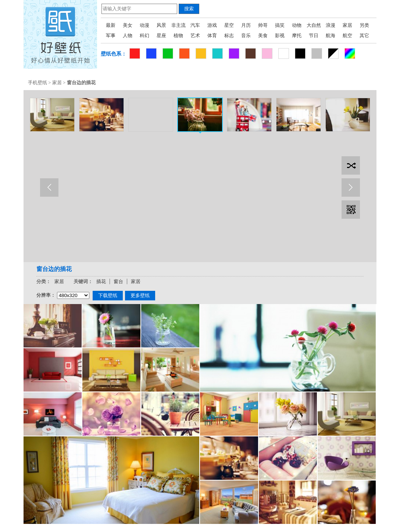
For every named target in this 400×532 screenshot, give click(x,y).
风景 (161, 25)
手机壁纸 (37, 83)
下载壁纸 (108, 295)
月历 (246, 25)
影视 (280, 35)
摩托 (297, 35)
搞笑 (280, 25)
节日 (314, 35)
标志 (229, 35)
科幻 (144, 35)
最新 (111, 25)
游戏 (212, 25)
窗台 (118, 281)
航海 (331, 35)
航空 (347, 35)
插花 (101, 281)
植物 (178, 35)
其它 (364, 35)
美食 (263, 35)
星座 (161, 35)
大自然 (314, 25)
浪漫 (331, 25)
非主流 (178, 25)
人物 (128, 35)
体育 (212, 35)
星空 (229, 25)
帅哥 (263, 25)
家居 (347, 25)
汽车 (195, 25)
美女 (128, 25)
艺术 (195, 35)
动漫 (144, 25)
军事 (111, 35)
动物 (297, 25)
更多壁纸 (140, 295)
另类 (364, 25)
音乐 (246, 35)
